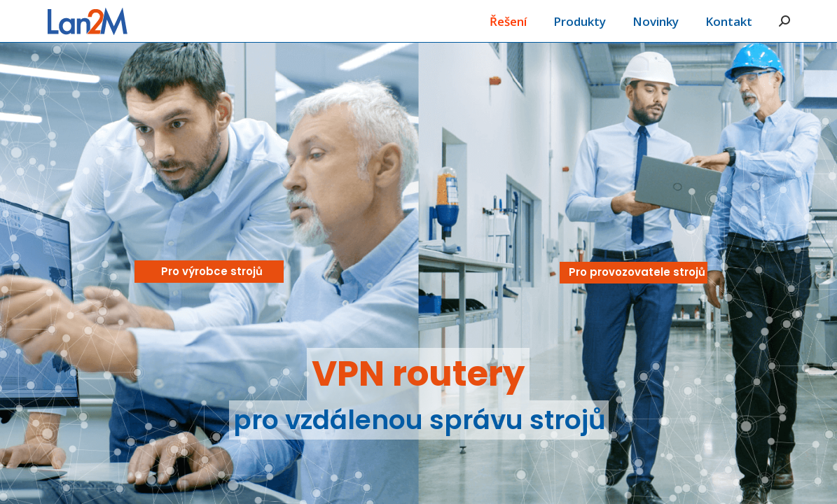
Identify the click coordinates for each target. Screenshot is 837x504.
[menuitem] (508, 21)
